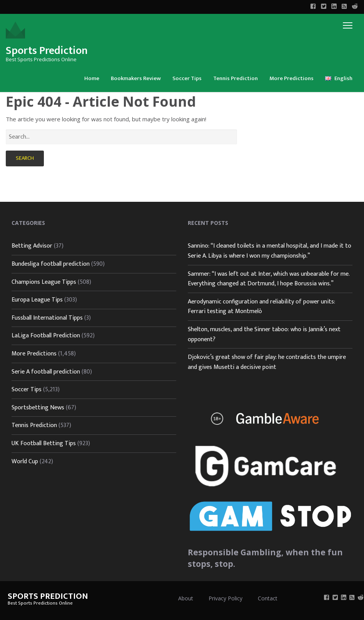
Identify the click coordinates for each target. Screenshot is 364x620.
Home (92, 78)
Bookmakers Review (136, 78)
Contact (268, 598)
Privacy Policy (225, 598)
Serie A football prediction (46, 372)
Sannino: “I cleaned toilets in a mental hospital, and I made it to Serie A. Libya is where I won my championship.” (270, 251)
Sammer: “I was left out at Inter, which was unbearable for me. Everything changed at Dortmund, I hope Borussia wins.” (269, 279)
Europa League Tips (37, 300)
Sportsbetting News (38, 408)
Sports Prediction (47, 51)
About (186, 598)
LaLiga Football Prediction (46, 336)
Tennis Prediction (235, 78)
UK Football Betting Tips (44, 443)
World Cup (25, 462)
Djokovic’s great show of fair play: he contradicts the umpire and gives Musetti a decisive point (267, 362)
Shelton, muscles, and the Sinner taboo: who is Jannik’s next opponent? (264, 334)
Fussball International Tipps (47, 318)
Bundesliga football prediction (51, 264)
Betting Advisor (32, 246)
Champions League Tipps (44, 282)
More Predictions (291, 78)
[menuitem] (92, 78)
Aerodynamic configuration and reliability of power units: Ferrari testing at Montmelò (261, 307)
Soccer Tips (187, 78)
